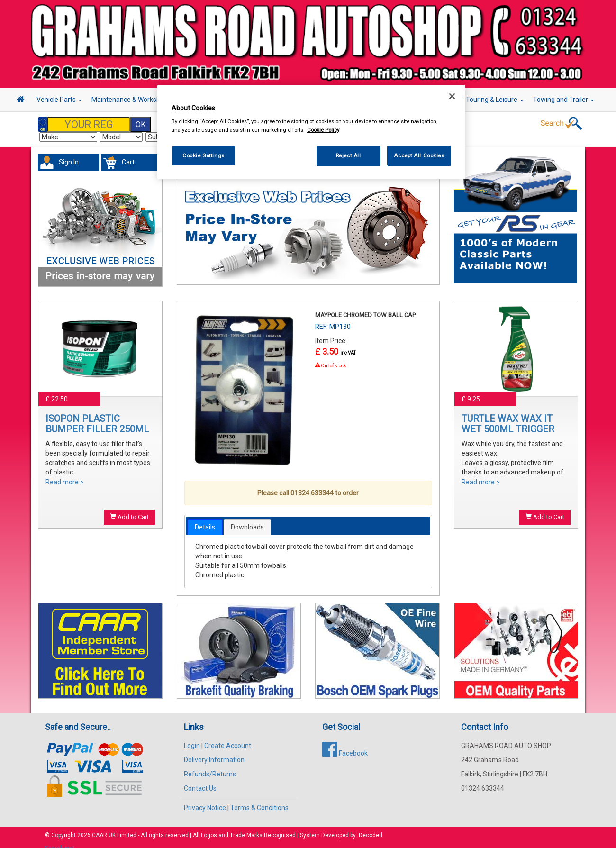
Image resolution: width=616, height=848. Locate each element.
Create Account (228, 736)
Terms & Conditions (259, 798)
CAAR (100, 826)
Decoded (371, 826)
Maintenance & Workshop (133, 100)
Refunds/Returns (210, 765)
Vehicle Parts (59, 100)
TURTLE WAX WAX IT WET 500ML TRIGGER (508, 414)
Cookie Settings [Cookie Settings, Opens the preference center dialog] (204, 155)
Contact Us (200, 779)
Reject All (349, 155)
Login (192, 736)
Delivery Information (214, 750)
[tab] (205, 518)
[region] (311, 132)
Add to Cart (129, 507)
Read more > (65, 473)
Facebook (345, 744)
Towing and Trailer (564, 100)
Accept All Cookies (419, 155)
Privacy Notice (205, 798)
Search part (60, 839)
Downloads (247, 518)
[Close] (452, 96)
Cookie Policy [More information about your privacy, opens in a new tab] (323, 130)
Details (205, 518)
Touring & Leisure (495, 100)
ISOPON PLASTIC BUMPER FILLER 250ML (97, 414)
